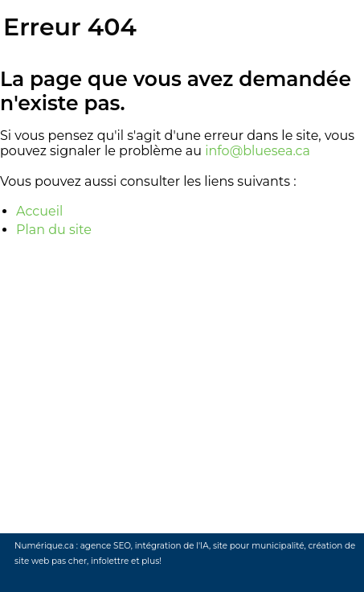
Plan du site (54, 230)
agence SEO (106, 546)
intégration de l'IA (172, 546)
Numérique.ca (44, 546)
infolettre (110, 561)
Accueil (39, 211)
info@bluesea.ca (258, 151)
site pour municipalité (259, 546)
